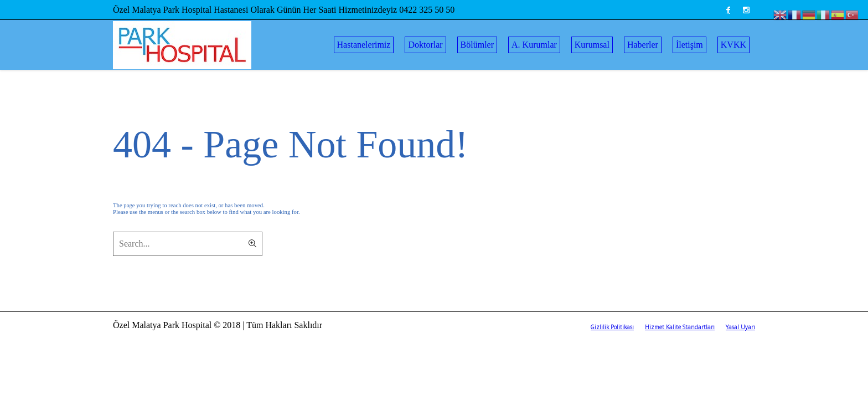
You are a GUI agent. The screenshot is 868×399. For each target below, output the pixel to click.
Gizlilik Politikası (612, 327)
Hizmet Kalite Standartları (680, 327)
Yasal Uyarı (740, 327)
